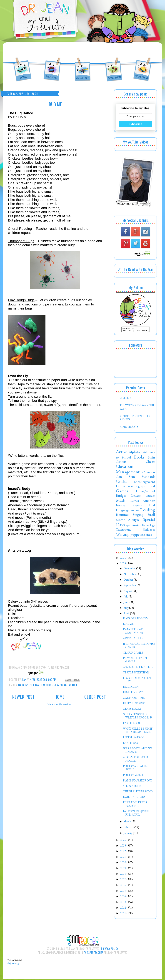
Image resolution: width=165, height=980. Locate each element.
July (126, 597)
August (128, 592)
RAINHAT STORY (134, 798)
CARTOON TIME (134, 699)
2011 (123, 914)
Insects (29, 685)
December (130, 569)
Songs (134, 520)
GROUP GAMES (133, 654)
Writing (123, 535)
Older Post (95, 697)
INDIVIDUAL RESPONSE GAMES (139, 646)
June (127, 603)
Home (60, 697)
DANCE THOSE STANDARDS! (133, 632)
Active (122, 452)
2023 (123, 846)
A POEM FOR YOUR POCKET (136, 760)
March (128, 822)
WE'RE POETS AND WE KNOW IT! (138, 751)
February (129, 828)
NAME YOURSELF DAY (137, 781)
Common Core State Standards (135, 475)
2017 (123, 880)
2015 (123, 892)
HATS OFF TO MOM (136, 619)
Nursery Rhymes (129, 506)
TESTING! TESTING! (136, 673)
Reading (147, 511)
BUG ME (128, 625)
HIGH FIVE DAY (133, 693)
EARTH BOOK (132, 724)
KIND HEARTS (129, 428)
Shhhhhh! (125, 399)
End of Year (124, 487)
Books (139, 458)
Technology (148, 526)
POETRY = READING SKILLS (136, 769)
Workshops (149, 530)
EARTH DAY (131, 744)
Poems (135, 511)
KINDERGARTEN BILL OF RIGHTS (136, 419)
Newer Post (23, 697)
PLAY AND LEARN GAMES (135, 661)
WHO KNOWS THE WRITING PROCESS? (137, 717)
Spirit (128, 526)
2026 (123, 559)
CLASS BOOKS (132, 710)
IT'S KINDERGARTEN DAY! (137, 681)
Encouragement (144, 483)
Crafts (121, 482)
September (130, 586)
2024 (123, 841)
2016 (123, 886)
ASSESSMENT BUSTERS (138, 668)
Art (145, 453)
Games (122, 492)
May (126, 609)
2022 (123, 852)
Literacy (150, 497)
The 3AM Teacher (93, 953)
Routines (122, 515)
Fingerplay (141, 487)
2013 (123, 903)
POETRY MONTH (134, 776)
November (130, 575)
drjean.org (13, 964)
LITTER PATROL (134, 738)
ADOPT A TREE (133, 639)
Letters (136, 496)
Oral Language (44, 685)
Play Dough (61, 685)
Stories (136, 526)
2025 (123, 564)
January (128, 834)
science (73, 685)
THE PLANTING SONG (138, 792)
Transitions (123, 530)
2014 (123, 897)
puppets (136, 535)
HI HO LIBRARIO (134, 704)
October (129, 581)
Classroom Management (128, 470)
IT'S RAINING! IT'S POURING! (135, 805)
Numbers (149, 501)
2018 (123, 875)
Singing (138, 515)
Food (21, 685)
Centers (121, 462)
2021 (123, 858)
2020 (123, 863)
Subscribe (135, 124)
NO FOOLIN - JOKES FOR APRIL (136, 814)
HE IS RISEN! (131, 688)
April (127, 614)
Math (121, 501)
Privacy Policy (110, 950)
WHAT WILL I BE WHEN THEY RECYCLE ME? (138, 731)
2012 (123, 908)
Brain (151, 458)
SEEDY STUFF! (132, 787)
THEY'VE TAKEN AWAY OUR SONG (137, 408)
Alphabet (135, 453)
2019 (123, 869)
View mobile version (59, 704)
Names (134, 501)
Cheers (150, 462)
